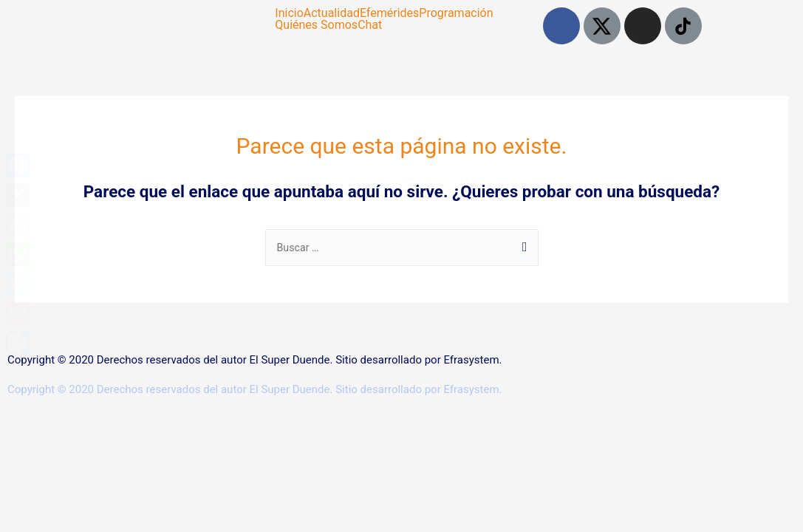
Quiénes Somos (316, 25)
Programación (456, 13)
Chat (370, 25)
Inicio (289, 13)
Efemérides (389, 13)
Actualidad (332, 13)
